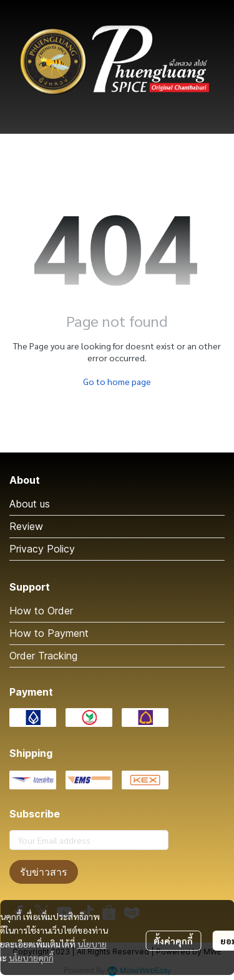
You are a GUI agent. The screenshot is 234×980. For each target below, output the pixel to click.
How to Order (41, 611)
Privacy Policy (42, 549)
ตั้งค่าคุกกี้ (173, 941)
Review (26, 526)
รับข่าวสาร (44, 872)
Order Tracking (43, 656)
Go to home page (117, 381)
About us (30, 504)
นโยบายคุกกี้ (31, 957)
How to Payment (49, 633)
